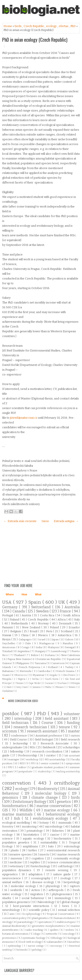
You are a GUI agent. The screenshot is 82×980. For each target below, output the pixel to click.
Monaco (60, 687)
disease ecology (44, 882)
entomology (72, 846)
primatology (35, 831)
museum (17, 858)
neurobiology (12, 910)
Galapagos (25, 639)
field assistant (57, 719)
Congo (26, 647)
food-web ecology (31, 942)
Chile (28, 643)
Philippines (23, 663)
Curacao (49, 683)
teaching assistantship (68, 772)
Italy (77, 619)
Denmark (66, 623)
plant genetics (41, 918)
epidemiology (15, 946)
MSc (33, 747)
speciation (45, 922)
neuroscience (12, 878)
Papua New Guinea (19, 659)
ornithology (67, 783)
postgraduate (26, 772)
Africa (62, 619)
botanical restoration (16, 934)
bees (67, 906)
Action (36, 890)
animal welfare (13, 882)
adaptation (36, 874)
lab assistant (72, 756)
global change (71, 902)
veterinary (17, 866)
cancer (56, 835)
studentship (45, 772)
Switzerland (42, 607)
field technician (16, 723)
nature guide (63, 874)
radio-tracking (35, 930)
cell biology (66, 866)
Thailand (20, 655)
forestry (8, 827)
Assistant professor (49, 736)
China (25, 635)
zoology (66, 878)
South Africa (72, 615)
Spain (35, 602)
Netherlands (20, 623)
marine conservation (54, 806)
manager (14, 759)
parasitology (25, 922)
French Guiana (66, 671)
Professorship (28, 755)
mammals (65, 823)
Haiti (9, 687)
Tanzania (41, 663)
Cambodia (44, 671)
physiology (53, 886)
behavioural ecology (63, 814)
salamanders (55, 942)
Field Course (19, 739)
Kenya (7, 639)
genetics (64, 802)
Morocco (21, 675)
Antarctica (65, 635)
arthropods (57, 890)
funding (73, 723)
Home (8, 26)
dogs (37, 934)
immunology (64, 898)
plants (15, 850)
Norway (44, 623)
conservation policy (15, 918)
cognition (38, 858)
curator (51, 755)
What (38, 595)
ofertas (64, 26)
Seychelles (9, 643)
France (66, 611)
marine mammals (18, 814)
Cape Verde (34, 683)
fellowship (17, 751)
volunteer (72, 714)
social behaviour (34, 898)
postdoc (12, 714)
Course (48, 723)
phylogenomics (63, 894)
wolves (70, 930)
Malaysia (54, 647)
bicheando (22, 950)
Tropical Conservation (61, 914)
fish (18, 818)
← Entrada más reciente (20, 521)
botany (45, 823)
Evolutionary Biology (30, 802)
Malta (48, 687)
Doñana (50, 655)
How (24, 595)
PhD (73, 26)
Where (10, 595)
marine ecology (58, 810)
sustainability (50, 842)
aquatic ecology (34, 839)
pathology (37, 950)
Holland (53, 667)
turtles (33, 850)
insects (45, 854)
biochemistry (63, 839)
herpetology (72, 882)
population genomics (16, 902)
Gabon (69, 639)
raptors (75, 886)
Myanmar (39, 675)
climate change (45, 798)
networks (52, 934)
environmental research (63, 850)
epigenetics (11, 874)
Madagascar (47, 643)
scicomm (10, 731)
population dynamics (18, 870)
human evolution (65, 918)
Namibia (68, 643)
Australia (72, 607)
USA (8, 602)
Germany (11, 607)
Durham (62, 683)
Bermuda (26, 671)
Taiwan (20, 683)
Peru (50, 631)
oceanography (41, 878)
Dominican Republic (49, 659)
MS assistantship (55, 759)
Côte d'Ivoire (69, 675)
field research (70, 739)
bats (52, 846)
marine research (69, 854)
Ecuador (74, 627)
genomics (11, 798)
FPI (33, 763)
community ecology (67, 858)
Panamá (8, 627)
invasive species (21, 854)
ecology (52, 26)
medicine (16, 862)
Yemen (72, 687)
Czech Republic (34, 26)
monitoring (30, 827)
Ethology (57, 938)
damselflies (74, 942)
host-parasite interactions (32, 906)
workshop (32, 759)
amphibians (31, 846)
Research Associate (56, 743)
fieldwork (50, 747)
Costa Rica (48, 615)
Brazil (34, 631)
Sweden (43, 611)
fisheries (59, 831)
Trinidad (7, 651)
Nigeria (22, 679)
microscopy (57, 946)
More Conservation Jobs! (23, 701)
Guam (6, 675)
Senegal (70, 647)
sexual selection (69, 910)
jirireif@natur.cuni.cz (24, 418)
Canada (19, 611)
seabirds (17, 890)
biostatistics (32, 835)
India (39, 647)
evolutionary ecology (51, 818)
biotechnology (41, 866)
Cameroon (58, 663)
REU (22, 763)
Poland (55, 627)
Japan (56, 639)
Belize (35, 655)
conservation (18, 783)
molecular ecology (24, 886)
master (74, 731)
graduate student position (48, 767)
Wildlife (27, 810)
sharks (7, 898)
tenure (65, 727)
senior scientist (50, 763)
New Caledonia (71, 655)
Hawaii (7, 635)
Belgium (16, 631)
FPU (10, 767)
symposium (73, 763)
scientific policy (40, 910)
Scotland (67, 631)
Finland (15, 619)
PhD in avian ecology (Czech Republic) (35, 39)
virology (7, 922)
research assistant (43, 731)
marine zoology (36, 946)
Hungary (40, 651)
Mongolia (7, 679)
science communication (64, 862)
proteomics (10, 938)
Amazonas (9, 647)
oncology (69, 934)
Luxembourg (59, 651)
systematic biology (34, 938)
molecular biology (52, 793)
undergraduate (12, 747)
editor (23, 767)
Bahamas (8, 671)
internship (24, 719)
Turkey (70, 667)
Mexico (44, 635)
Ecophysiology (32, 914)
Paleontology (46, 902)
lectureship (22, 743)
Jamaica (37, 687)
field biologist (44, 739)
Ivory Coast (22, 687)
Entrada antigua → (66, 521)
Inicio (45, 521)
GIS (6, 810)
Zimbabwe (8, 691)
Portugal (8, 615)
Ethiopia (76, 683)
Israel (42, 639)
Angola (54, 675)
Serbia (36, 679)
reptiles (35, 862)
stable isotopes (66, 922)
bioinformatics (15, 806)
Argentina (24, 651)
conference (19, 736)
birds (18, 26)
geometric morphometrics (49, 926)
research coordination (48, 751)
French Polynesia (30, 667)
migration (37, 894)
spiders (55, 930)
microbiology (54, 827)
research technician (31, 727)
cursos (75, 736)
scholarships (71, 747)
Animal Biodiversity (14, 926)
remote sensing (58, 870)
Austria (27, 615)
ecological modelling (17, 823)
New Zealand (32, 627)
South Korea (52, 679)
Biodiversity (48, 789)
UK (62, 602)
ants (12, 914)
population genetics (17, 842)
